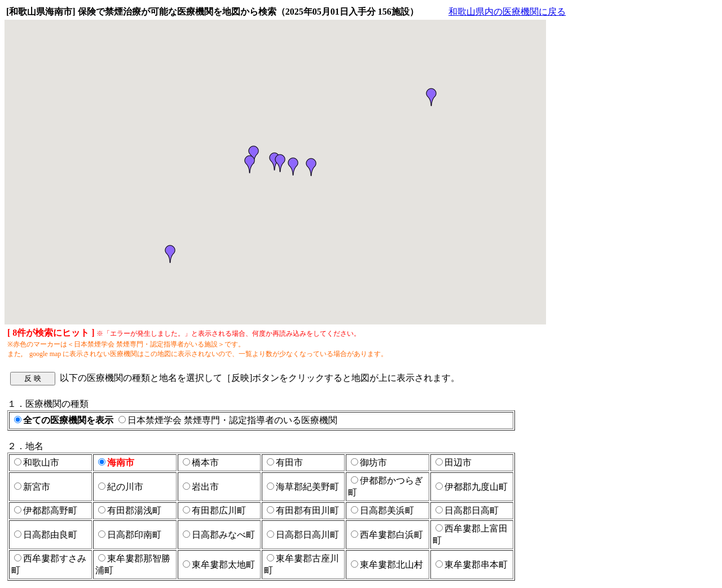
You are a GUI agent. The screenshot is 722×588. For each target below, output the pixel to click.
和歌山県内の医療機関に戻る (507, 12)
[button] (250, 164)
